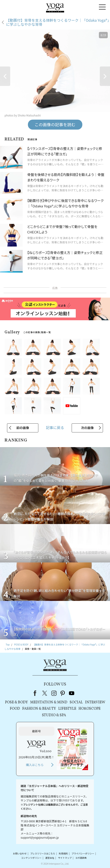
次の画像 (87, 428)
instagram (54, 693)
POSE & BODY (16, 702)
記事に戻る (55, 427)
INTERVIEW (95, 702)
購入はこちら (35, 765)
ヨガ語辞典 (81, 858)
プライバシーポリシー (83, 853)
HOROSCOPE (89, 709)
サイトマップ (65, 858)
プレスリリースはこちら (43, 853)
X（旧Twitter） (45, 693)
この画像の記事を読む (55, 124)
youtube (72, 693)
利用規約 (63, 853)
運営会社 (50, 858)
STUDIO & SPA (54, 715)
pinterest (63, 693)
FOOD (15, 709)
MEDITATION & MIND (49, 702)
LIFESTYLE (67, 709)
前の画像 (23, 428)
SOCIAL (76, 702)
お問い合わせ (20, 853)
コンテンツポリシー (31, 858)
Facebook (36, 693)
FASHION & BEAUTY (39, 709)
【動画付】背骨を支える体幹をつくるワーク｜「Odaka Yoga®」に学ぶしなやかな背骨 (58, 22)
